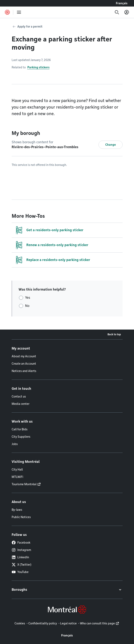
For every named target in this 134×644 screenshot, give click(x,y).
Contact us (19, 396)
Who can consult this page (97, 623)
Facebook (21, 543)
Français (122, 3)
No (27, 306)
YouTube (20, 572)
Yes (28, 298)
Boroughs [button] (19, 590)
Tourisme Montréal (24, 484)
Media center (20, 404)
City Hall (17, 470)
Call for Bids (20, 429)
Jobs (15, 444)
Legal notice (68, 623)
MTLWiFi (17, 477)
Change (111, 145)
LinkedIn (20, 557)
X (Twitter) (22, 565)
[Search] (117, 12)
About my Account (24, 356)
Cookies (20, 623)
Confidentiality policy (43, 623)
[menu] (19, 12)
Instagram (21, 550)
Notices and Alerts (24, 371)
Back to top (114, 334)
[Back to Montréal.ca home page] (7, 12)
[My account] (127, 12)
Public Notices (21, 517)
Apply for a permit (30, 27)
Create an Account (24, 364)
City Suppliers (21, 437)
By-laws (17, 510)
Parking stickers (38, 67)
